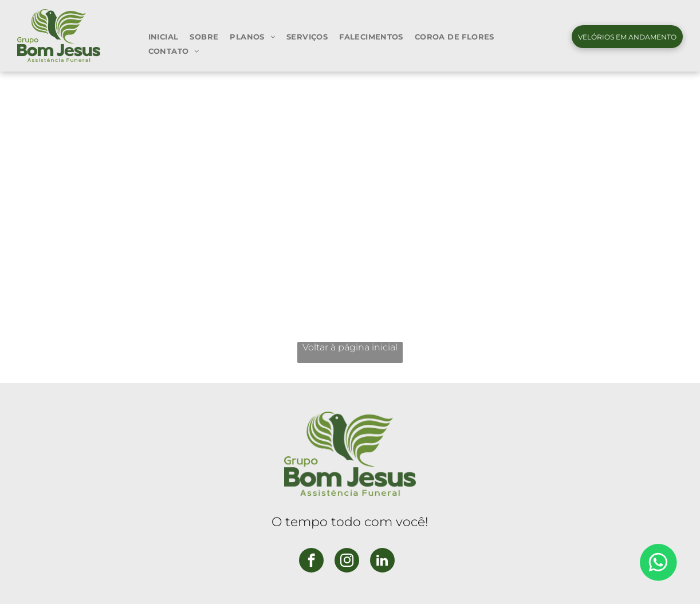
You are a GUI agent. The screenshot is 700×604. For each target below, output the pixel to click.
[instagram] (347, 562)
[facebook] (311, 562)
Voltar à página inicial (350, 347)
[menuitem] (164, 36)
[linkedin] (382, 562)
